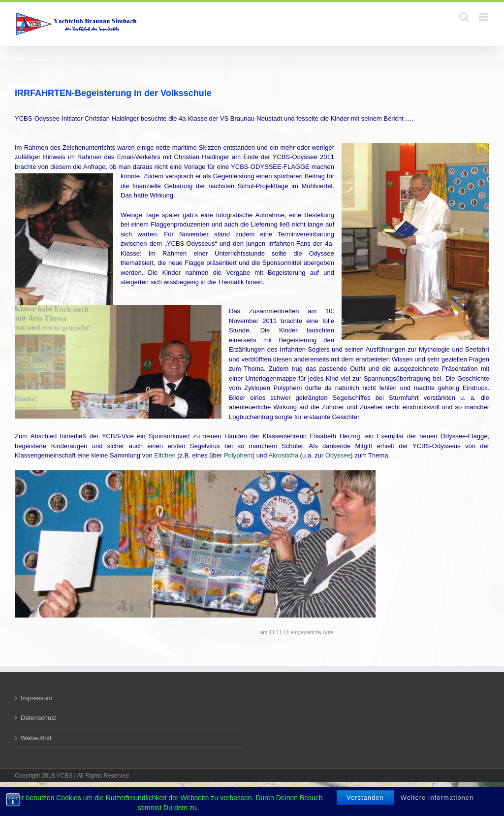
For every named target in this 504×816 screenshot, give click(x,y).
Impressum (36, 698)
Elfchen (165, 455)
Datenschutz (38, 718)
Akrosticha (283, 455)
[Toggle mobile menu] (484, 17)
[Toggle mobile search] (464, 17)
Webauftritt (36, 738)
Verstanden (365, 798)
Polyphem (238, 455)
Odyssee (338, 455)
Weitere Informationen (437, 798)
